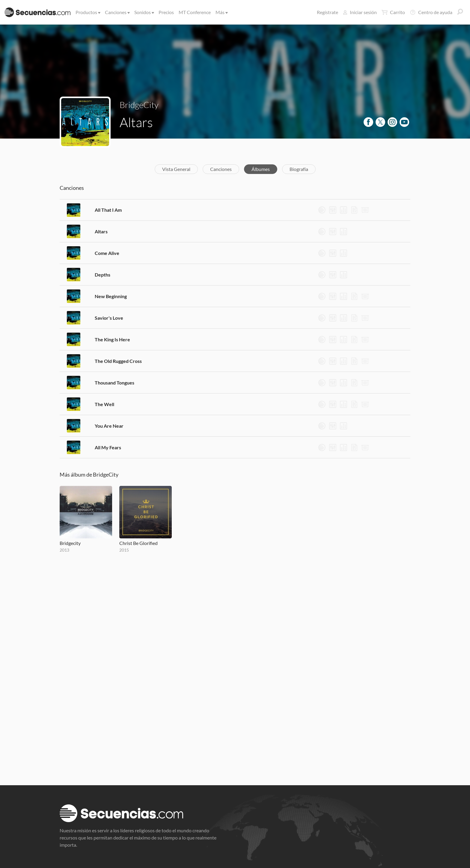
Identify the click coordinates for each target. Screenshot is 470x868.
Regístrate (327, 12)
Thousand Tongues (115, 383)
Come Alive (107, 253)
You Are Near (109, 426)
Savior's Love (109, 318)
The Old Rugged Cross (118, 361)
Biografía (299, 169)
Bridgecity (70, 543)
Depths (103, 275)
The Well (104, 404)
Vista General (176, 169)
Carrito (393, 12)
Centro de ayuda (431, 12)
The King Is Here (112, 339)
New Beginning (111, 296)
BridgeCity (139, 105)
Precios (166, 12)
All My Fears (108, 447)
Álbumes (261, 169)
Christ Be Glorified (138, 543)
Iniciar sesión (360, 12)
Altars (101, 231)
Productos (88, 12)
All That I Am (108, 210)
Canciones (117, 12)
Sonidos (144, 12)
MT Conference (195, 12)
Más (221, 12)
